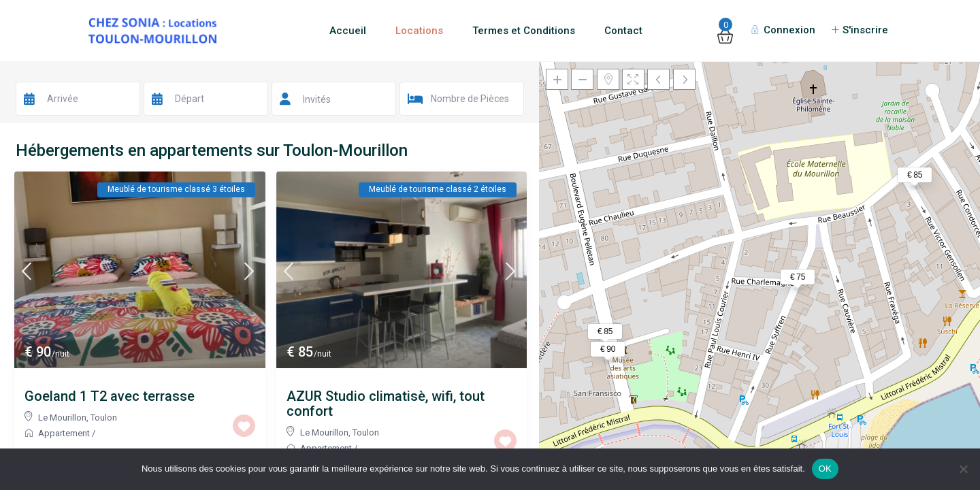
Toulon (104, 418)
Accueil (348, 31)
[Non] (963, 469)
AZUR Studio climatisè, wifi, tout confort (386, 404)
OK (825, 469)
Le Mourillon (62, 418)
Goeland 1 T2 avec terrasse (110, 396)
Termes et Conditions (524, 31)
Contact (623, 31)
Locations (419, 31)
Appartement (64, 433)
